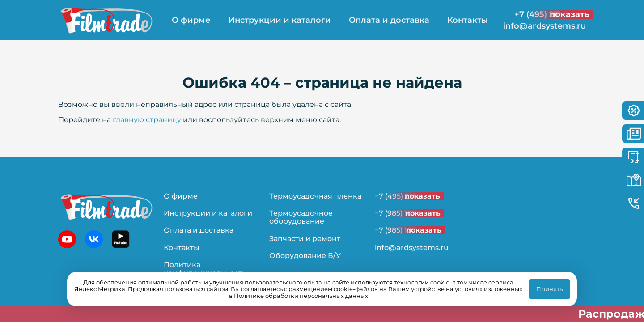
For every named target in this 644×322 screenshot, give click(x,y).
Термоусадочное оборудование (301, 217)
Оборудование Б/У (305, 256)
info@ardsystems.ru (544, 26)
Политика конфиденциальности (205, 269)
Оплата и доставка (389, 20)
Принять (549, 289)
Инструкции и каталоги (280, 20)
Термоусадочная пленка (315, 196)
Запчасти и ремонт (305, 239)
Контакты (468, 20)
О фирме (191, 20)
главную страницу (147, 120)
